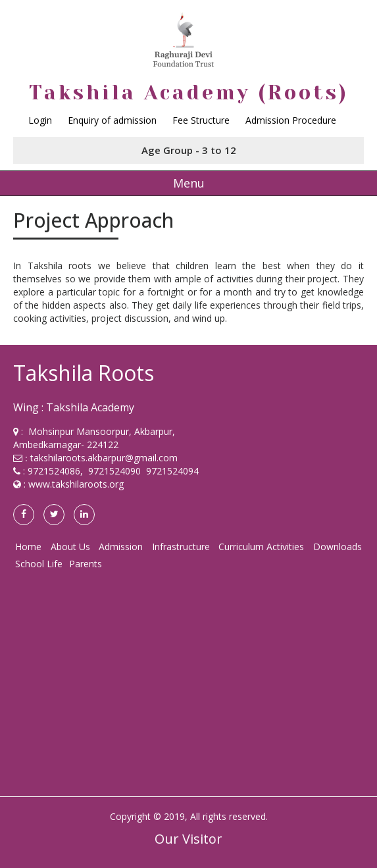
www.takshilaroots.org (76, 484)
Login (40, 120)
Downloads (338, 547)
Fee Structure (201, 120)
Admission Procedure (291, 120)
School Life (39, 564)
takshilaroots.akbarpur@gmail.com (104, 458)
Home (28, 547)
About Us (70, 547)
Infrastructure (181, 547)
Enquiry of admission (112, 120)
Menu (189, 183)
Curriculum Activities (261, 547)
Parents (86, 564)
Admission (121, 547)
